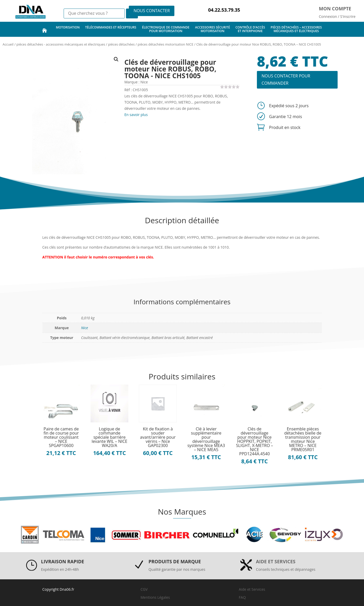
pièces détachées (121, 44)
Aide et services (276, 561)
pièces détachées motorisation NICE (165, 44)
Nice (85, 328)
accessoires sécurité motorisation (213, 29)
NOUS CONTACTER (152, 11)
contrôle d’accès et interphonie (250, 29)
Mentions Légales (155, 597)
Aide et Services (252, 589)
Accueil (8, 44)
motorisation (68, 29)
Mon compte (335, 9)
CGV (144, 589)
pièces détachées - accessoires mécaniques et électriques (61, 44)
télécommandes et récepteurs (111, 29)
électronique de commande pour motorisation (166, 29)
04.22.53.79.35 (224, 10)
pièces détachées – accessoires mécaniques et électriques (296, 29)
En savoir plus (136, 115)
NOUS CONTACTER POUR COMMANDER (286, 79)
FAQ (242, 597)
